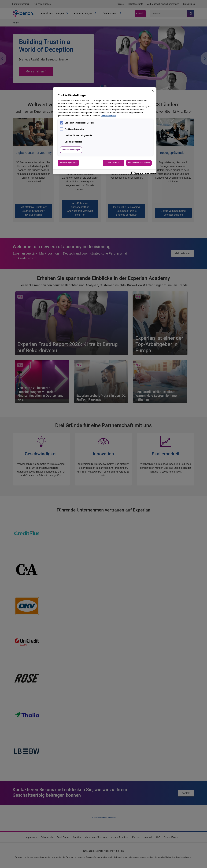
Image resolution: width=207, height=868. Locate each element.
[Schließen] (153, 91)
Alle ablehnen (114, 163)
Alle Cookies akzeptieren (139, 163)
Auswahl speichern (68, 163)
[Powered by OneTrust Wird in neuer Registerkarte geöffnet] (143, 172)
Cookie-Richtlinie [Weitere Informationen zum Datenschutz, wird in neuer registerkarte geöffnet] (108, 116)
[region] (105, 131)
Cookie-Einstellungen (71, 150)
